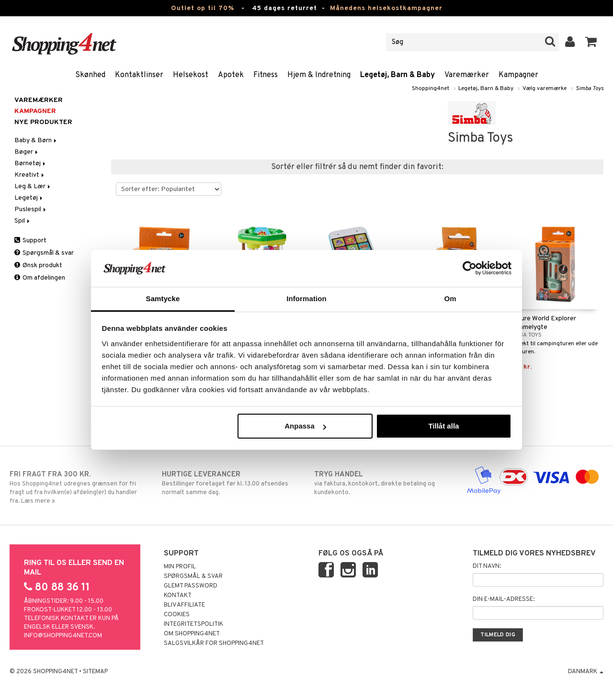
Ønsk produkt (38, 265)
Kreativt (30, 175)
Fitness (266, 75)
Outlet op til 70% (203, 8)
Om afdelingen (40, 278)
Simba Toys (590, 89)
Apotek (231, 75)
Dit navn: (487, 566)
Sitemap (95, 672)
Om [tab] (450, 299)
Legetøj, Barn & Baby (397, 75)
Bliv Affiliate (184, 605)
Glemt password (191, 586)
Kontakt (178, 596)
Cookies (177, 615)
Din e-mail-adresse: (504, 599)
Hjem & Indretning (319, 75)
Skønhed (90, 75)
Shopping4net (431, 89)
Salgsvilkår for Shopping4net (214, 644)
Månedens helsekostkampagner (386, 8)
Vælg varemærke (545, 89)
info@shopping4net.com (63, 636)
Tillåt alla (443, 426)
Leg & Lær (33, 186)
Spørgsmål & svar (44, 253)
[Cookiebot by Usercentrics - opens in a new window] (470, 268)
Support (30, 241)
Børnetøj (31, 164)
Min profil (180, 567)
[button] (591, 42)
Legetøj (29, 198)
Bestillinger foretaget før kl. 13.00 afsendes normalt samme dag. (230, 483)
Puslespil (31, 209)
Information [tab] (306, 299)
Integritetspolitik (193, 624)
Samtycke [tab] (163, 299)
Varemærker (467, 75)
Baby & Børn (36, 141)
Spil (23, 221)
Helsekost (191, 75)
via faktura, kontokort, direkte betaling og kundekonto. (383, 483)
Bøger (27, 152)
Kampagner (518, 75)
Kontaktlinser (139, 75)
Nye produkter (43, 122)
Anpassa (305, 426)
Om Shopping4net (192, 634)
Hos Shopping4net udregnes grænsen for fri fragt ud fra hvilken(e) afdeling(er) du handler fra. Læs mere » (78, 487)
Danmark (586, 672)
